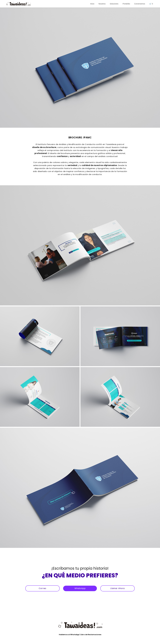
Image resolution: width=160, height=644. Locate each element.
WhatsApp (80, 588)
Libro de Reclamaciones (91, 635)
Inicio (92, 4)
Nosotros (102, 4)
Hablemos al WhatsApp (69, 635)
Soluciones (114, 4)
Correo (42, 588)
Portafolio (126, 4)
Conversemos (140, 4)
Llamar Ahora (117, 588)
